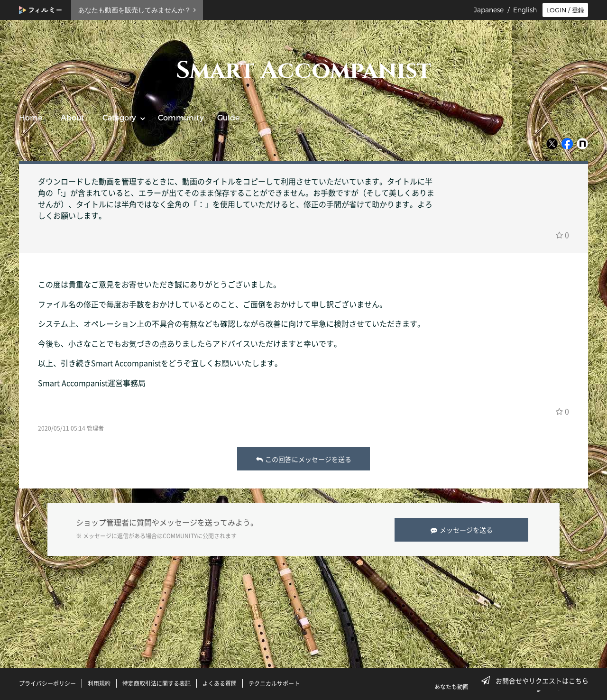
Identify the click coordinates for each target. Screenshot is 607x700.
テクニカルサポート (274, 682)
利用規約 (99, 682)
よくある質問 (220, 682)
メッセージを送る (463, 529)
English (525, 10)
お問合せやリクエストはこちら (538, 681)
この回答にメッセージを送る (304, 459)
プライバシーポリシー (47, 682)
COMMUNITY (180, 535)
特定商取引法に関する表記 (156, 682)
